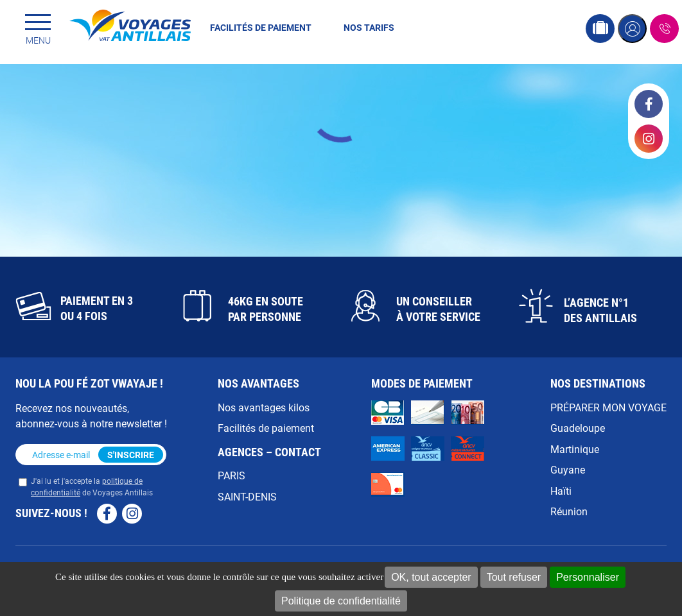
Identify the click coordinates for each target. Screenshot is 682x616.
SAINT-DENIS (247, 496)
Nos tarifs (369, 27)
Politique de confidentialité (341, 601)
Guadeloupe (578, 428)
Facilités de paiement (261, 27)
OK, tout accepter (431, 577)
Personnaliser (588, 577)
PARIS (232, 475)
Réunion (569, 511)
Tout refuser (514, 577)
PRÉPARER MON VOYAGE (608, 407)
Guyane (568, 469)
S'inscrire (131, 455)
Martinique (575, 449)
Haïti (561, 491)
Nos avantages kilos (264, 407)
